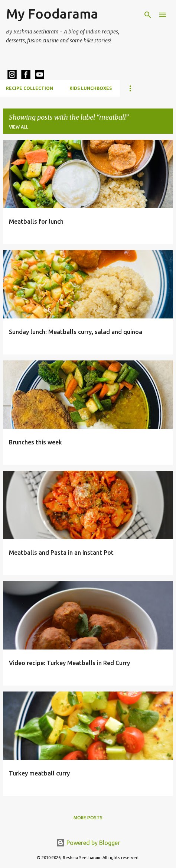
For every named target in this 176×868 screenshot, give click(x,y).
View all (19, 127)
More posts (88, 818)
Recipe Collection (30, 88)
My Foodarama (52, 14)
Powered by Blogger (88, 843)
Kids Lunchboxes (91, 88)
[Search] (148, 15)
